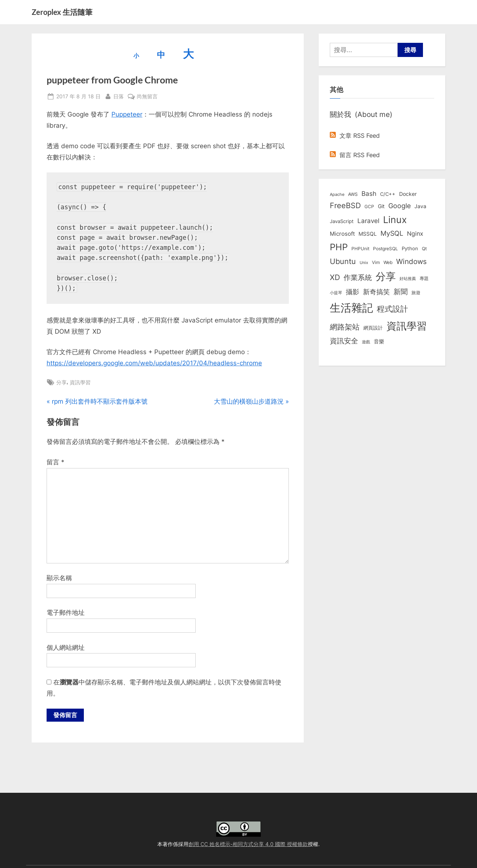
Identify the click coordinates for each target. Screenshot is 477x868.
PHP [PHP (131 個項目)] (339, 247)
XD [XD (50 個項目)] (335, 277)
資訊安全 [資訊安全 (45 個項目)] (344, 341)
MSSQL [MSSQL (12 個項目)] (368, 234)
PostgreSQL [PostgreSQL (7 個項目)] (386, 249)
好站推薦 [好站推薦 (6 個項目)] (408, 279)
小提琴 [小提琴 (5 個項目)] (336, 293)
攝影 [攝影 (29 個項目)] (353, 292)
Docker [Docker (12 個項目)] (408, 194)
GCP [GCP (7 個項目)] (369, 207)
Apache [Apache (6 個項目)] (337, 194)
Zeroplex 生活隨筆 (62, 12)
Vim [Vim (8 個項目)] (376, 262)
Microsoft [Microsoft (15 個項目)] (342, 234)
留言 (56, 462)
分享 (61, 382)
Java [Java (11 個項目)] (420, 206)
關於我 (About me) (361, 114)
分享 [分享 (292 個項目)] (386, 276)
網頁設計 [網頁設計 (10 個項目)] (373, 328)
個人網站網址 (66, 648)
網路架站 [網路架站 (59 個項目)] (345, 327)
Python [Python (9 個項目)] (410, 249)
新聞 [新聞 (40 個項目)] (401, 292)
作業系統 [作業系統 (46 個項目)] (358, 277)
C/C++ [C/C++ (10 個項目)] (388, 194)
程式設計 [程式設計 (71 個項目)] (392, 309)
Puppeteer (127, 114)
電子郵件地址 (66, 613)
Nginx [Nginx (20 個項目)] (415, 234)
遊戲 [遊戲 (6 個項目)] (366, 342)
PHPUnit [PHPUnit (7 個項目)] (360, 249)
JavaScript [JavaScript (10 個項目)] (342, 221)
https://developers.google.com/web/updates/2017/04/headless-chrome (154, 363)
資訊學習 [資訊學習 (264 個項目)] (407, 326)
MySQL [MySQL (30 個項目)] (392, 233)
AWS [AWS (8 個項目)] (353, 194)
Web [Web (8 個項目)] (388, 262)
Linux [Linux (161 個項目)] (395, 220)
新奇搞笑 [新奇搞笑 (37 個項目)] (376, 292)
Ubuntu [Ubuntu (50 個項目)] (343, 261)
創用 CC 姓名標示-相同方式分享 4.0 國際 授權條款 (248, 844)
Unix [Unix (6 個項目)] (364, 263)
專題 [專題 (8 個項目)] (424, 278)
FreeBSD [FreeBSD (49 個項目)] (345, 206)
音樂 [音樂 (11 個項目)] (379, 341)
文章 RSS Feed (355, 136)
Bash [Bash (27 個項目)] (369, 193)
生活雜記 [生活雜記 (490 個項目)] (351, 308)
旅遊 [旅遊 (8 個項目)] (416, 292)
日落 (119, 96)
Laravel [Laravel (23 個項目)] (368, 221)
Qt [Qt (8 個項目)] (424, 249)
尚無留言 (147, 96)
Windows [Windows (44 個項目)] (411, 261)
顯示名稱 (59, 578)
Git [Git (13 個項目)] (381, 206)
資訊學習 (80, 382)
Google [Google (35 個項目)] (399, 206)
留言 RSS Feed (355, 155)
